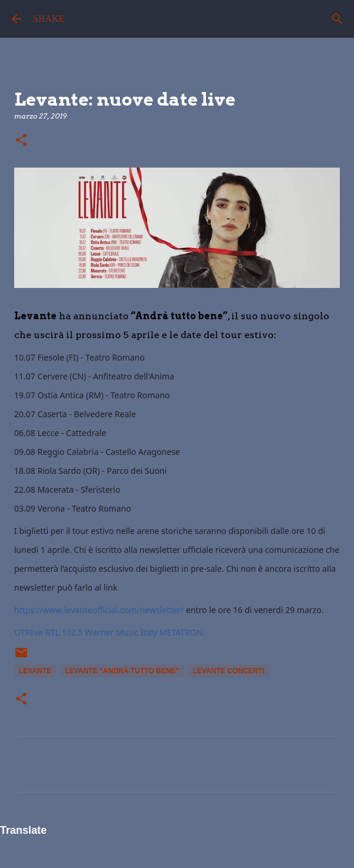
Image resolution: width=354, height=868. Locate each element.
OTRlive (29, 632)
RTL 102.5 (64, 632)
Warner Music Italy (121, 632)
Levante (35, 671)
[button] (21, 141)
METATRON (181, 632)
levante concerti (229, 671)
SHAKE (49, 19)
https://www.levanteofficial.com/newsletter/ (99, 610)
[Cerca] (337, 19)
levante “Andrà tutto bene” (122, 671)
